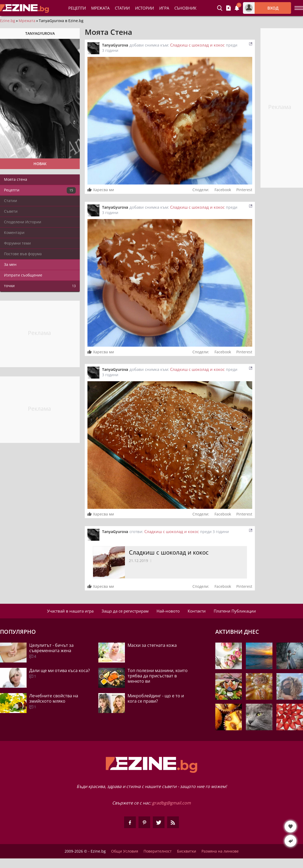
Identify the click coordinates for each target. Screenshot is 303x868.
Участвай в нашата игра (70, 611)
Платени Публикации (235, 611)
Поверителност (158, 851)
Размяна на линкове (220, 851)
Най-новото (168, 611)
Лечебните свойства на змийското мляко (54, 698)
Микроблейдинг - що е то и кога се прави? (156, 698)
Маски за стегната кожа (152, 645)
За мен (10, 264)
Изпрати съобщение (23, 275)
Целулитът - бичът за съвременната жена (51, 648)
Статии (122, 8)
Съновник (185, 8)
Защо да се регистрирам (125, 611)
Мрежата (27, 21)
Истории (144, 8)
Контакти (197, 611)
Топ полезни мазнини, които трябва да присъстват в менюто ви (158, 676)
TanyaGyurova (115, 45)
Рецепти (77, 8)
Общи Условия (125, 851)
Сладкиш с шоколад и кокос (197, 45)
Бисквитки (187, 851)
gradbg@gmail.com (171, 803)
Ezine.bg (8, 21)
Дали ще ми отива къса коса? (60, 670)
